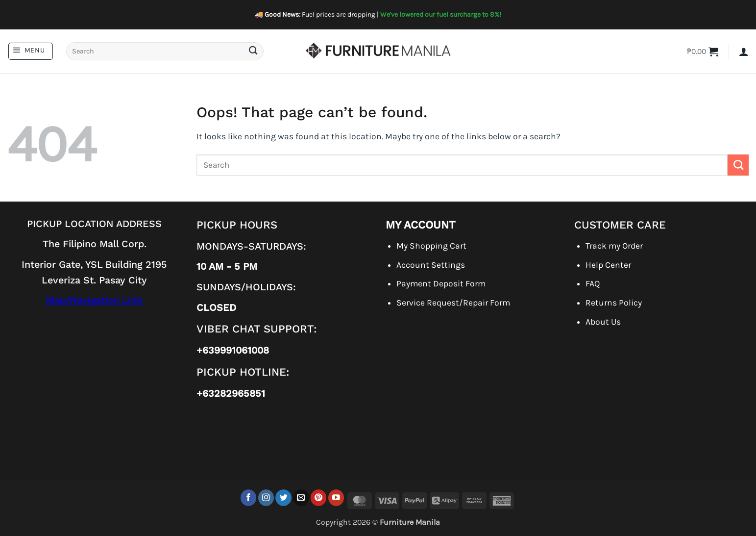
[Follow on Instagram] (266, 498)
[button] (31, 51)
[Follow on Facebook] (249, 498)
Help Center (608, 265)
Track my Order (614, 246)
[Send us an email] (301, 498)
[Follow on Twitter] (283, 498)
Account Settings (431, 265)
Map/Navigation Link (94, 300)
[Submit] (253, 51)
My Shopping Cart (431, 246)
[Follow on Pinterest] (319, 498)
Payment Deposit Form (441, 283)
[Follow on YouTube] (336, 498)
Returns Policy (614, 303)
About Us (603, 322)
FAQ (593, 283)
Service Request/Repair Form (453, 303)
